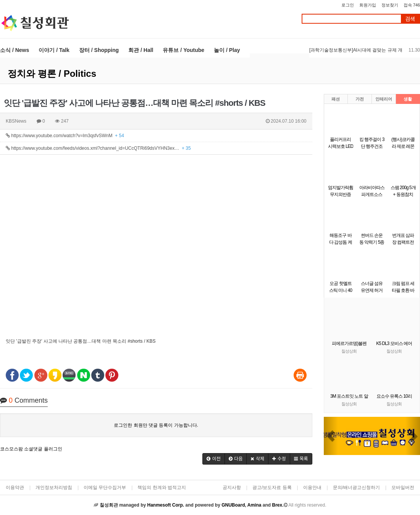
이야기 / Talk (54, 50)
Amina (254, 505)
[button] (214, 459)
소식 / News (15, 50)
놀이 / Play (227, 50)
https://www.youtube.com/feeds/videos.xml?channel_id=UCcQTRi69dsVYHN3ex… (98, 148)
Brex (277, 505)
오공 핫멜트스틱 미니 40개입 (341, 290)
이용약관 (15, 487)
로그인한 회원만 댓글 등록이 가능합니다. (156, 425)
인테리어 (384, 99)
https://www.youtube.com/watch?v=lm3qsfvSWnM (65, 136)
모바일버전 (403, 487)
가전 (360, 99)
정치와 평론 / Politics (52, 74)
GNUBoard (233, 505)
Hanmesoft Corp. (166, 505)
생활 (408, 99)
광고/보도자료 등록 (272, 487)
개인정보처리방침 (54, 487)
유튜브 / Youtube (183, 50)
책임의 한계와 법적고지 (162, 487)
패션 (336, 99)
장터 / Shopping (99, 50)
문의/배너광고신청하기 (356, 487)
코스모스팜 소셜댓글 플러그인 (31, 449)
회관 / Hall (141, 50)
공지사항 (232, 487)
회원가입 (368, 5)
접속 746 (412, 5)
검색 (410, 19)
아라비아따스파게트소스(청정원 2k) (372, 194)
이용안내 (312, 487)
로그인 (348, 5)
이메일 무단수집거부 (105, 487)
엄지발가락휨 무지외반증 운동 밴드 (341, 194)
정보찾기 (390, 5)
